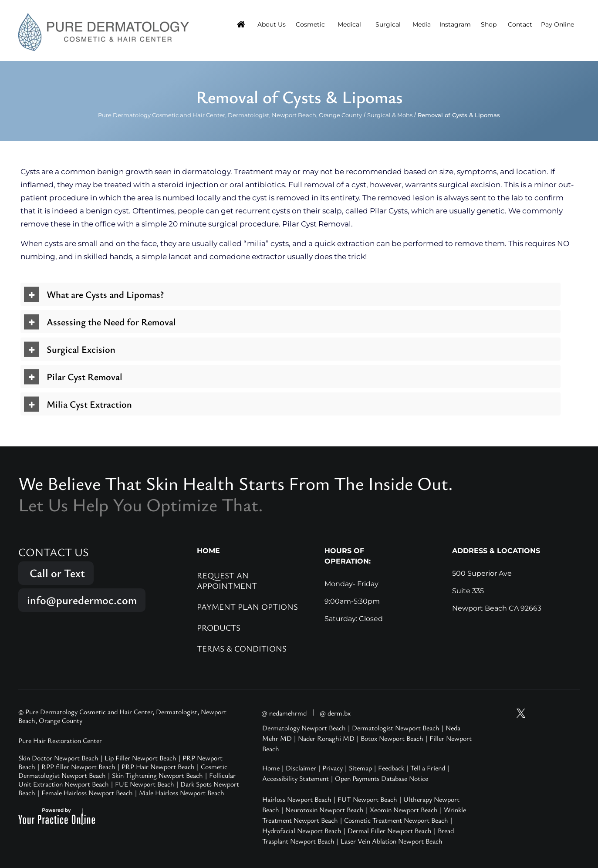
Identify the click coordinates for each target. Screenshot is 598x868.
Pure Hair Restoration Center (60, 740)
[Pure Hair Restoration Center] (104, 31)
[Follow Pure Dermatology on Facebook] (554, 713)
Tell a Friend (428, 768)
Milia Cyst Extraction (89, 404)
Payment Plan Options (247, 606)
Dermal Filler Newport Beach (390, 831)
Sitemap (360, 768)
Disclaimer (301, 768)
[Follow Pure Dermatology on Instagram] (537, 713)
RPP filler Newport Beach (78, 767)
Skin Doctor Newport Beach (58, 758)
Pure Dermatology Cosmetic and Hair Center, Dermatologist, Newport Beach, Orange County (230, 115)
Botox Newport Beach (392, 738)
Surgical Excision (81, 349)
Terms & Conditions (242, 648)
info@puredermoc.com (82, 600)
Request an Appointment (227, 580)
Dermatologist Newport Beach (396, 728)
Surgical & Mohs (390, 115)
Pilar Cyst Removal (84, 377)
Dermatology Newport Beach (304, 728)
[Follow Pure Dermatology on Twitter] (521, 713)
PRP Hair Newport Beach (158, 767)
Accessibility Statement (296, 778)
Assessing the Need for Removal (111, 322)
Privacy (333, 768)
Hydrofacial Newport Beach (302, 831)
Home (271, 768)
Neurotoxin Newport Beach (324, 810)
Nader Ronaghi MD (326, 738)
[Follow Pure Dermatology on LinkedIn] (571, 713)
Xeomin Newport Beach (404, 810)
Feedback (391, 768)
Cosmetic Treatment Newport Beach (396, 820)
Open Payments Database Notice (382, 778)
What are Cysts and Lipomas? (105, 294)
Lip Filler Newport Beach (140, 758)
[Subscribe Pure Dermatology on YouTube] (505, 713)
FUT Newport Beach (367, 799)
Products (219, 627)
